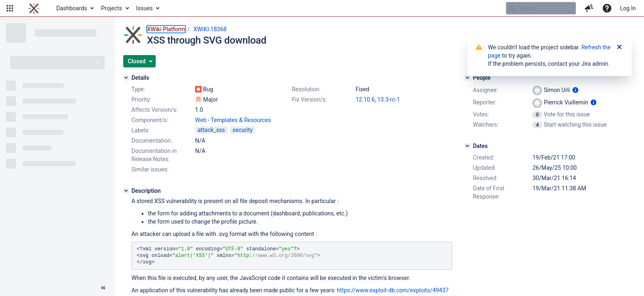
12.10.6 (365, 99)
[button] (10, 8)
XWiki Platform (166, 29)
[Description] (126, 191)
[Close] (619, 47)
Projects (112, 8)
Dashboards (72, 8)
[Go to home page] (34, 8)
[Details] (126, 78)
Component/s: (150, 120)
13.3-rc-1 (389, 99)
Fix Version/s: (309, 99)
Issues (144, 8)
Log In (628, 8)
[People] (467, 78)
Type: (138, 89)
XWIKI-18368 (210, 29)
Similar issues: (150, 169)
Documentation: (152, 141)
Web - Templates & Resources (233, 120)
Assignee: (485, 90)
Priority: (141, 99)
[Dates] (467, 146)
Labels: (140, 130)
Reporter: (484, 102)
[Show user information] (575, 90)
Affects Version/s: (154, 110)
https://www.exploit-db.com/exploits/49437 (393, 290)
